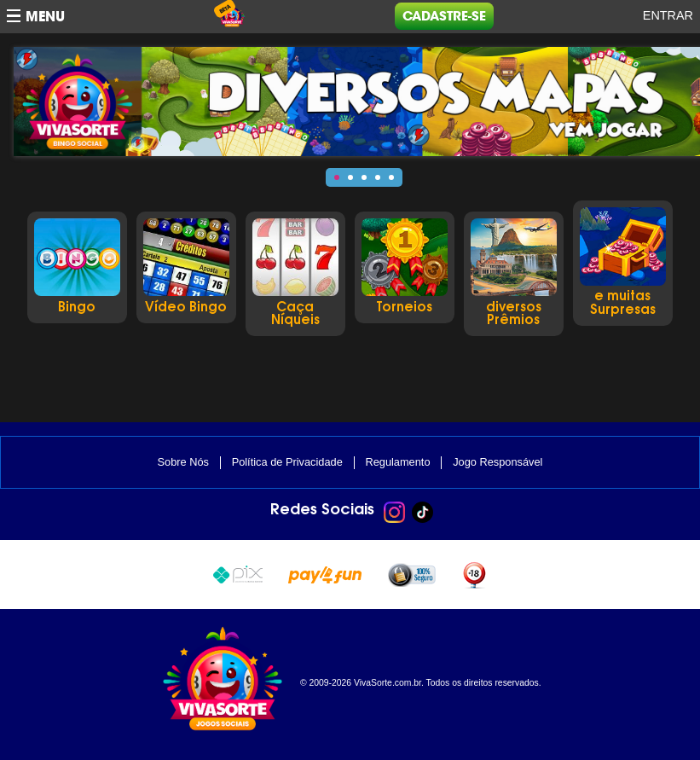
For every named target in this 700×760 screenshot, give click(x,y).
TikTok (422, 512)
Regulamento (397, 463)
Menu (45, 17)
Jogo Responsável (498, 463)
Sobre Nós (183, 463)
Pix (238, 573)
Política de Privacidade (287, 463)
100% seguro (411, 575)
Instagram (394, 512)
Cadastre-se (444, 16)
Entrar (668, 15)
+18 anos (474, 574)
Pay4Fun (325, 574)
